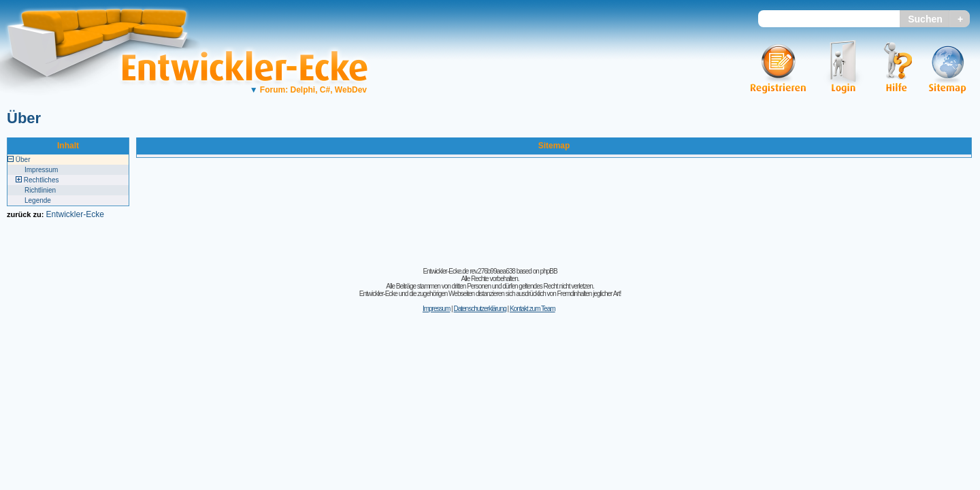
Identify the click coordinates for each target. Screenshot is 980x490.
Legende (38, 200)
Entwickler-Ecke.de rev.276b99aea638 (469, 271)
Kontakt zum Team (533, 309)
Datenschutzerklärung (479, 309)
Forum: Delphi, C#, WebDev (308, 90)
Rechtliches (42, 180)
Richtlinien (40, 190)
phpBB (549, 271)
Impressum (41, 170)
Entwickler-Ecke (75, 214)
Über (24, 118)
